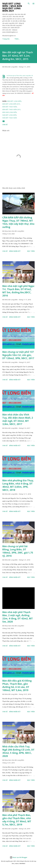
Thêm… (17, 39)
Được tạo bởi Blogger (19, 857)
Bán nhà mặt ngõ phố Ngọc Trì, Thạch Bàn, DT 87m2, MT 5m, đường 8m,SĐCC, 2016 (18, 291)
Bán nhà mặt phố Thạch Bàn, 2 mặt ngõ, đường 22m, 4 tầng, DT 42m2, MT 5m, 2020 (18, 617)
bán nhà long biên (10, 112)
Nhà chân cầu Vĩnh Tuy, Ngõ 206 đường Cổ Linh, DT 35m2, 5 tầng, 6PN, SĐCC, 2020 (18, 751)
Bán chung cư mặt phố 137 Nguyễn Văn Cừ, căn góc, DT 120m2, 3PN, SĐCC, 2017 (18, 355)
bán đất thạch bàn (10, 107)
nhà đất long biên (9, 115)
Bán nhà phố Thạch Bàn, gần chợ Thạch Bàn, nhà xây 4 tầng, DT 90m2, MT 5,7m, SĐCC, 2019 (17, 820)
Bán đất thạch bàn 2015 (11, 109)
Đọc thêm (31, 251)
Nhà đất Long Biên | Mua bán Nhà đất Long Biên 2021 (12, 7)
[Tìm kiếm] (29, 4)
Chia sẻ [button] (5, 125)
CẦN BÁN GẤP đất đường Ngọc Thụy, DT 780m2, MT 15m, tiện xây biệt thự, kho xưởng (18, 222)
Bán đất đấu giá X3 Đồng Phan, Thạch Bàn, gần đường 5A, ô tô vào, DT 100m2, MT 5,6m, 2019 (17, 685)
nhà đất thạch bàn (10, 118)
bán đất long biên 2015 (11, 104)
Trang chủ (6, 39)
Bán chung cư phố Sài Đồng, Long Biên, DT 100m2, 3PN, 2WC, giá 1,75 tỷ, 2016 (18, 551)
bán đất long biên (14, 101)
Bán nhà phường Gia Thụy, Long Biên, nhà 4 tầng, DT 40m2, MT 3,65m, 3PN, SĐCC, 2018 (18, 485)
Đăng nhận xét (15, 251)
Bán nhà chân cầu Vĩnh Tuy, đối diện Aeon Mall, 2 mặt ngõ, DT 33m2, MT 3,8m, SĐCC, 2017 (18, 419)
